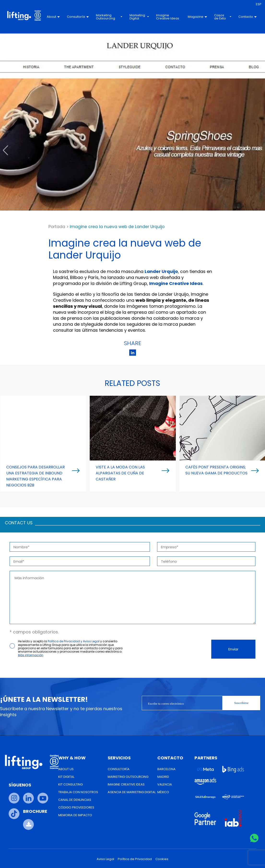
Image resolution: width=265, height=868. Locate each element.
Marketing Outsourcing (109, 17)
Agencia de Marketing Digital (132, 792)
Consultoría (78, 17)
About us (66, 769)
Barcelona (166, 769)
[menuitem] (259, 4)
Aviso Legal (105, 859)
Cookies (162, 859)
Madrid (163, 777)
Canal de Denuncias (75, 800)
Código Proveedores (76, 807)
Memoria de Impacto (75, 815)
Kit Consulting (71, 784)
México (163, 792)
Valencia (165, 784)
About (53, 17)
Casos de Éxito (223, 17)
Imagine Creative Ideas (168, 17)
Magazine (197, 17)
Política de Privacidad (135, 859)
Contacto (247, 17)
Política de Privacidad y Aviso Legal (74, 641)
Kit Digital (66, 777)
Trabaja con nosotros (78, 792)
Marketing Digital (139, 17)
